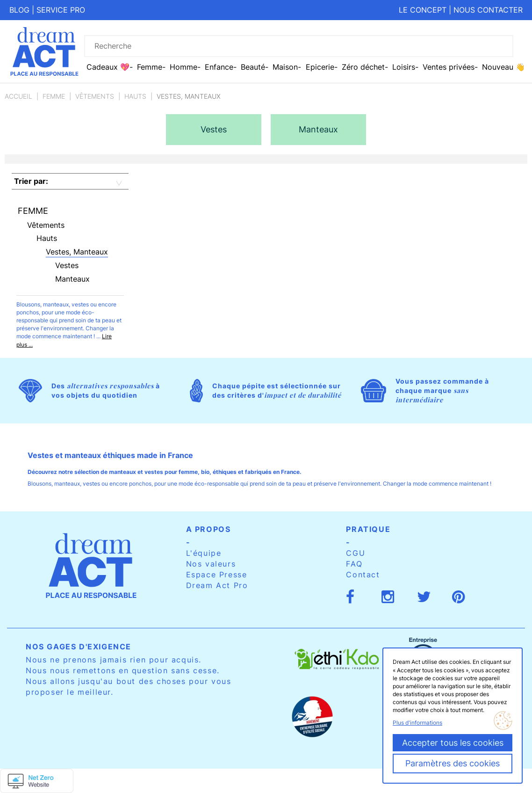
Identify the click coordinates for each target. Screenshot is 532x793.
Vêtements (95, 96)
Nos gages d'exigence (79, 647)
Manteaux (72, 279)
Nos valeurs (211, 564)
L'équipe (204, 553)
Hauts (135, 96)
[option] (214, 130)
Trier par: (31, 181)
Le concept (423, 10)
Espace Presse (217, 575)
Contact (363, 575)
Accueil (18, 96)
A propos (208, 529)
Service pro (61, 10)
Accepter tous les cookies (453, 743)
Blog (19, 10)
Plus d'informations (417, 723)
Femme (54, 96)
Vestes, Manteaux (77, 252)
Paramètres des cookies (453, 763)
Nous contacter (488, 10)
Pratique (368, 529)
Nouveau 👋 (503, 67)
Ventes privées (449, 67)
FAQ (354, 564)
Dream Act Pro (217, 585)
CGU (356, 553)
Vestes (67, 265)
